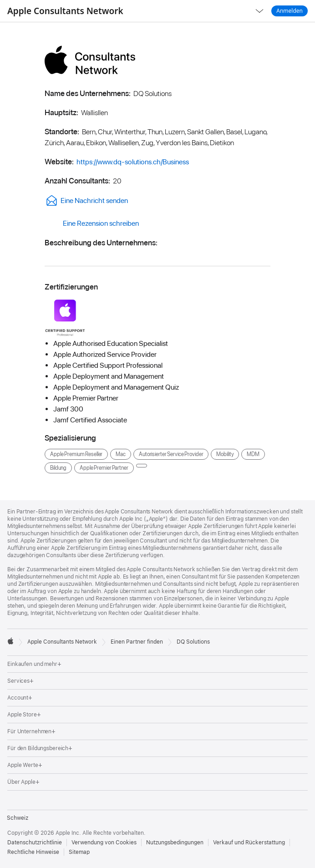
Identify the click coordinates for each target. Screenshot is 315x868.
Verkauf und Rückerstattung (249, 843)
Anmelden (290, 11)
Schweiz (18, 818)
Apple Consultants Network (65, 11)
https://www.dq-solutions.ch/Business (133, 162)
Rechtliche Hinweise (33, 852)
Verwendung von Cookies (104, 843)
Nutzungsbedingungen (175, 843)
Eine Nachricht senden (86, 201)
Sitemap (79, 852)
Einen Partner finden (137, 642)
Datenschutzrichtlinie (35, 843)
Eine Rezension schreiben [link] (92, 223)
